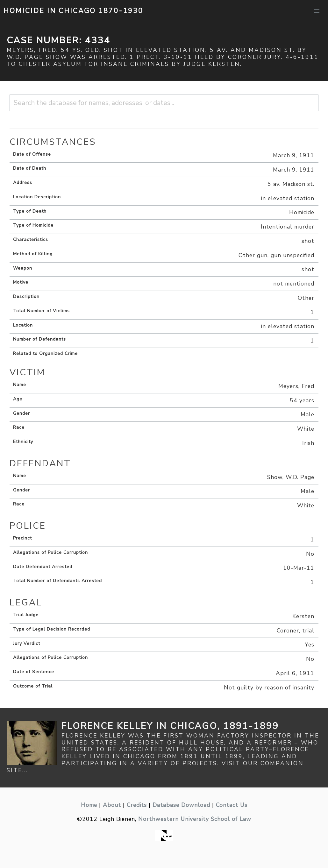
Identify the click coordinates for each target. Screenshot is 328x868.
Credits (137, 805)
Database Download (181, 805)
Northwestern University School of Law (195, 819)
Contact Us (232, 805)
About (112, 805)
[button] (317, 11)
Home (89, 805)
